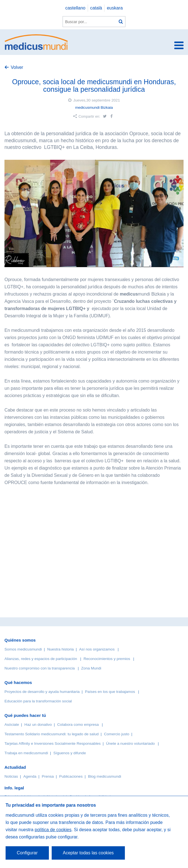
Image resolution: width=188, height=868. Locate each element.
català (96, 8)
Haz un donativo (38, 725)
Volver (17, 67)
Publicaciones (71, 776)
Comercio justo (117, 734)
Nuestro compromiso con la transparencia (40, 668)
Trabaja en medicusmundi (26, 753)
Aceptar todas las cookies (88, 853)
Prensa (48, 776)
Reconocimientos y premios (107, 659)
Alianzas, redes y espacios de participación (41, 659)
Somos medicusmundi (23, 649)
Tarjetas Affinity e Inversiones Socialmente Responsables (53, 744)
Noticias (11, 776)
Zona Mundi (91, 668)
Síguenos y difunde (70, 753)
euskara (115, 8)
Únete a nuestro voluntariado (130, 744)
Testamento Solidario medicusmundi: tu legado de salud (52, 734)
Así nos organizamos (97, 649)
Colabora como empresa (78, 725)
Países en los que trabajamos (110, 692)
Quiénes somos (20, 640)
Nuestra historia (60, 649)
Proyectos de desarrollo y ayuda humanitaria (42, 692)
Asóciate (12, 725)
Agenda (30, 776)
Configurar (27, 853)
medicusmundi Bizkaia (94, 107)
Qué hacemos (18, 682)
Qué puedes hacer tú (25, 715)
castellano (75, 8)
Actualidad (15, 767)
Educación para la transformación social (38, 701)
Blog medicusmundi (105, 776)
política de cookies (53, 830)
